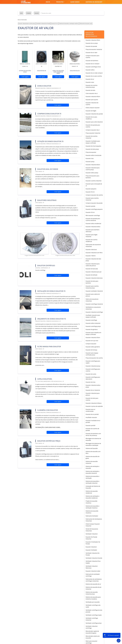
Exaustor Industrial (91, 547)
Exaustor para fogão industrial (91, 236)
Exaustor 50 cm (55, 24)
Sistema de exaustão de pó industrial (93, 588)
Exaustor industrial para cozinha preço (27, 24)
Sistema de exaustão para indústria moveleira (93, 598)
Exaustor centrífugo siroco (93, 67)
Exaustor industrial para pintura (93, 394)
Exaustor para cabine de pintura (93, 295)
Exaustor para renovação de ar (94, 185)
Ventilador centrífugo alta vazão (93, 606)
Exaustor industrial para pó (94, 272)
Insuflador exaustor (91, 417)
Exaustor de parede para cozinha (93, 126)
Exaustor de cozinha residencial (91, 241)
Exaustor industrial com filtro (94, 253)
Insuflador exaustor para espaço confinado (93, 316)
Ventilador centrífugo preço (94, 623)
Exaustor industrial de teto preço (93, 260)
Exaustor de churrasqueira (93, 146)
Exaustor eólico (90, 70)
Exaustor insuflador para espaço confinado (93, 142)
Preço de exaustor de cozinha (94, 358)
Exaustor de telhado (91, 275)
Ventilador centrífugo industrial (92, 619)
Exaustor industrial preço (93, 366)
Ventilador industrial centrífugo (92, 627)
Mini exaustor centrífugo (93, 215)
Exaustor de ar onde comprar (94, 73)
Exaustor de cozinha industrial (91, 137)
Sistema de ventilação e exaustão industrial (92, 472)
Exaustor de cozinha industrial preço (91, 86)
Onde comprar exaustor (93, 108)
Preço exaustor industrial (93, 133)
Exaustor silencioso (91, 250)
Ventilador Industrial (92, 534)
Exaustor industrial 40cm (93, 96)
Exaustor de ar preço (92, 43)
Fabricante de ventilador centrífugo (93, 575)
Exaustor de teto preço (92, 149)
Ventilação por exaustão (93, 602)
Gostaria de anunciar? (94, 2)
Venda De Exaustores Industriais (92, 530)
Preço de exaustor (91, 152)
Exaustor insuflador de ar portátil (93, 421)
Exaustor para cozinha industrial (92, 199)
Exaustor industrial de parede (94, 114)
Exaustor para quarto (92, 100)
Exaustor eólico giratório (93, 347)
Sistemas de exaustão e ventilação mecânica (69, 24)
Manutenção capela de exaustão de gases (92, 632)
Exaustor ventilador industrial (94, 291)
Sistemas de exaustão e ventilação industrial (92, 482)
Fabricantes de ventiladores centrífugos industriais (94, 580)
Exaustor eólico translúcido (93, 155)
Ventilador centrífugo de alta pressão (94, 611)
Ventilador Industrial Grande (94, 558)
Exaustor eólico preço (92, 173)
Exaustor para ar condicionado (90, 410)
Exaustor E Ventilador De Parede (93, 543)
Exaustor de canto (91, 374)
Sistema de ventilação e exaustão (92, 467)
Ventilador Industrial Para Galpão (93, 562)
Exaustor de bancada (92, 269)
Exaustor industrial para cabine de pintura (93, 265)
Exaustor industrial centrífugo (94, 312)
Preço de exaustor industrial (94, 49)
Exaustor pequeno (91, 189)
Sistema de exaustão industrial (92, 462)
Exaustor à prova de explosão (94, 406)
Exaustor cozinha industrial (93, 181)
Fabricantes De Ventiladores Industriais (94, 520)
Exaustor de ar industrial (93, 390)
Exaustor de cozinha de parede (92, 429)
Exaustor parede (90, 206)
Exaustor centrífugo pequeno (94, 209)
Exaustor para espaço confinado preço (92, 354)
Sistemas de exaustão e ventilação (92, 477)
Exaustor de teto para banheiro (92, 282)
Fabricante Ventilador (92, 516)
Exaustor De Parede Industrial (91, 538)
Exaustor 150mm (91, 256)
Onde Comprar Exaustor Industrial (93, 525)
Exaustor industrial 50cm (93, 337)
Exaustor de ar (90, 79)
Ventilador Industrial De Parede (43, 24)
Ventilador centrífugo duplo (94, 615)
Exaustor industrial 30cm (93, 40)
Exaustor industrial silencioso (94, 278)
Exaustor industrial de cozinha (92, 104)
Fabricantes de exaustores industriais (93, 245)
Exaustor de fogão (91, 111)
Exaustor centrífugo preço (93, 326)
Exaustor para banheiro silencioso (92, 231)
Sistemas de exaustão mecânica (92, 512)
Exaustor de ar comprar (93, 64)
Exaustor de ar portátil (92, 414)
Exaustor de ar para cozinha (94, 76)
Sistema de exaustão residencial (92, 492)
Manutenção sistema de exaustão (93, 637)
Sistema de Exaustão (92, 448)
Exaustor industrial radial (93, 571)
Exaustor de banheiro (92, 61)
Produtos (60, 2)
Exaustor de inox (90, 382)
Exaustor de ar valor (91, 53)
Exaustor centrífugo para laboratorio (93, 378)
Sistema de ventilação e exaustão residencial (92, 497)
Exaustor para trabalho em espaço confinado (93, 333)
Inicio (48, 2)
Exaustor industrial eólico (93, 227)
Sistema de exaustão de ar (93, 584)
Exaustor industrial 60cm (93, 165)
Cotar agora (25, 77)
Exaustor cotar (90, 82)
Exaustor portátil (90, 425)
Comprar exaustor (91, 344)
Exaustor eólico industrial (93, 323)
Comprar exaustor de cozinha (94, 195)
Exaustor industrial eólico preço (93, 386)
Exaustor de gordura (92, 329)
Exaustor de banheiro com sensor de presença (93, 434)
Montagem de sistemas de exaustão (93, 439)
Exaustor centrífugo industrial (94, 304)
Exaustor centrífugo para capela (93, 362)
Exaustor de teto (90, 90)
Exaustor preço (90, 162)
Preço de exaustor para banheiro (92, 177)
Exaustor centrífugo (91, 320)
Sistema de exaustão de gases (93, 457)
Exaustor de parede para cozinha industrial (93, 219)
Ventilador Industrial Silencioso (92, 567)
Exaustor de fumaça (91, 350)
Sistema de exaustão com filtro (93, 452)
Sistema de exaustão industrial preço (92, 593)
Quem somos (75, 2)
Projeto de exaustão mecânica (91, 502)
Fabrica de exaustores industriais (92, 300)
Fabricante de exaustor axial (86, 24)
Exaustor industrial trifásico (94, 403)
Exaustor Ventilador (91, 550)
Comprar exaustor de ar (93, 130)
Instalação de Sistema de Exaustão (93, 487)
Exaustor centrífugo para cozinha (93, 370)
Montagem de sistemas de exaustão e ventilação (93, 444)
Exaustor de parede (91, 46)
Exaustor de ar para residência (91, 118)
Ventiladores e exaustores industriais (93, 308)
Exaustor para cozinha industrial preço (92, 287)
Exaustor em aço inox (92, 341)
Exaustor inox (90, 158)
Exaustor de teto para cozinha (92, 399)
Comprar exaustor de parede (94, 203)
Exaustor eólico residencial (93, 223)
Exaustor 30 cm (90, 212)
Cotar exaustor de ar (92, 93)
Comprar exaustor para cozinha (92, 57)
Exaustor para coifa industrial (94, 122)
